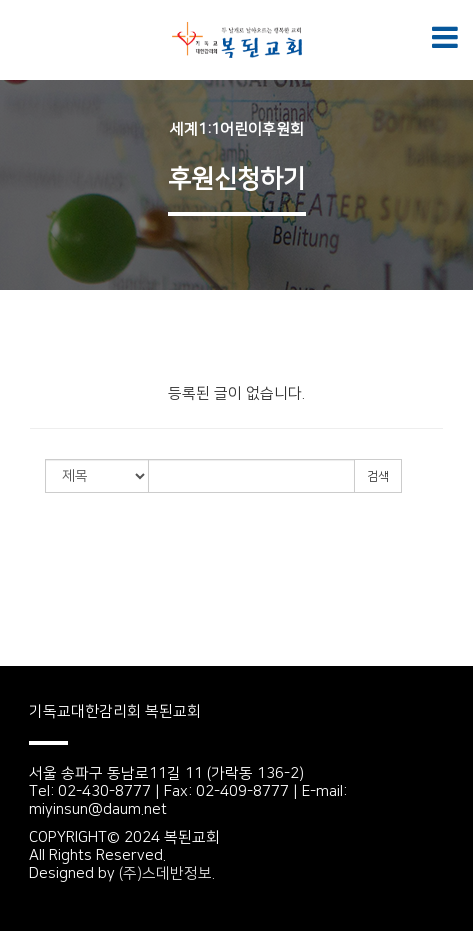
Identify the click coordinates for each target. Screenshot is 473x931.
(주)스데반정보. (167, 873)
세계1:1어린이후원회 (237, 129)
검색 (378, 476)
